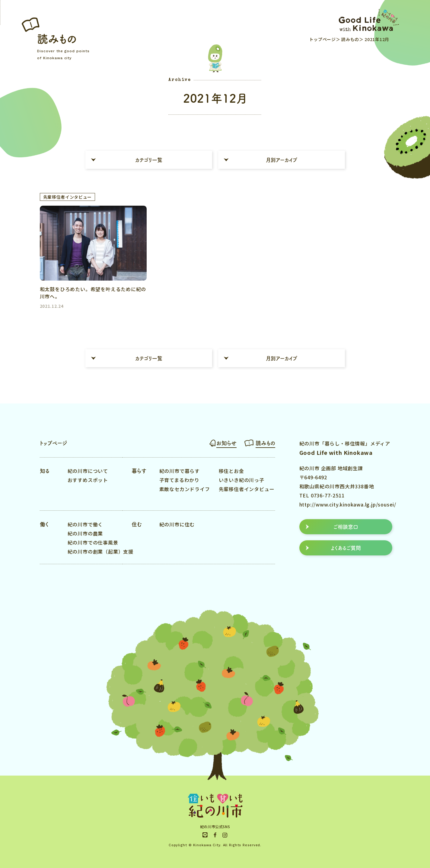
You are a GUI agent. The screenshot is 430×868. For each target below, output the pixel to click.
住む (137, 524)
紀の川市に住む (177, 524)
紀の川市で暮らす (180, 471)
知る (45, 471)
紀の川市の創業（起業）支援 (100, 551)
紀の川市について (88, 471)
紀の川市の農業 (85, 533)
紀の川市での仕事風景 (93, 542)
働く (44, 524)
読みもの (350, 39)
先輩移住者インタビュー (247, 489)
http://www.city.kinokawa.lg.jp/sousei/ (348, 504)
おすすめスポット (88, 480)
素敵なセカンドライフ (185, 489)
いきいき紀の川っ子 (242, 480)
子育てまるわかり (179, 480)
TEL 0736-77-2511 (322, 495)
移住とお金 (231, 471)
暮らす (139, 471)
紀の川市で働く (85, 524)
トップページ (323, 39)
